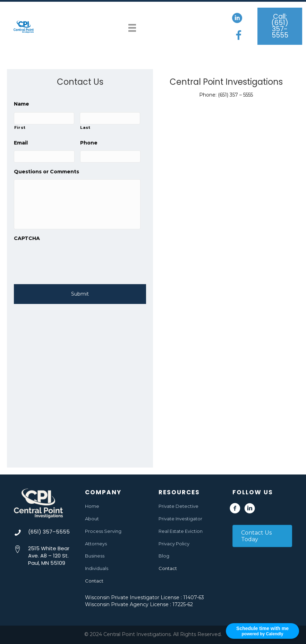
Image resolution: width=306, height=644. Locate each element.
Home (92, 506)
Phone (89, 141)
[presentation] (67, 263)
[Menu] (132, 27)
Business (95, 556)
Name (22, 104)
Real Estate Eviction (181, 531)
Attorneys (96, 544)
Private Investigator (180, 519)
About (92, 519)
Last (85, 126)
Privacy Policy (174, 544)
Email (21, 141)
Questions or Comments (46, 169)
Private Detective (178, 506)
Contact (94, 581)
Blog (164, 556)
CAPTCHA (27, 242)
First (20, 126)
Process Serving (103, 531)
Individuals (97, 569)
